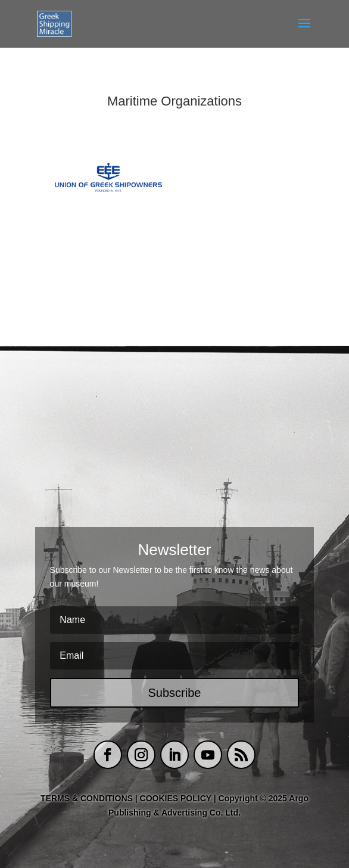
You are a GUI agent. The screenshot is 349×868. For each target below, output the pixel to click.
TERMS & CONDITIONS (87, 798)
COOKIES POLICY (177, 798)
